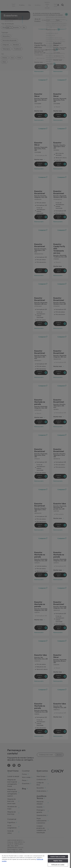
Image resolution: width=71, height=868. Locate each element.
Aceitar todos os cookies (58, 857)
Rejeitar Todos (58, 861)
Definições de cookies (58, 865)
